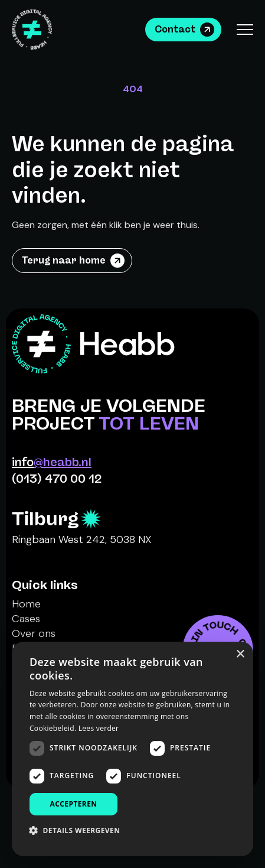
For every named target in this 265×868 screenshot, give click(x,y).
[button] (79, 830)
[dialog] (132, 749)
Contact (175, 29)
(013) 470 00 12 (57, 479)
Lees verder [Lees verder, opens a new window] (99, 728)
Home (26, 604)
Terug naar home (64, 260)
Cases (26, 619)
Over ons (34, 633)
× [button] (240, 654)
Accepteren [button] (74, 804)
